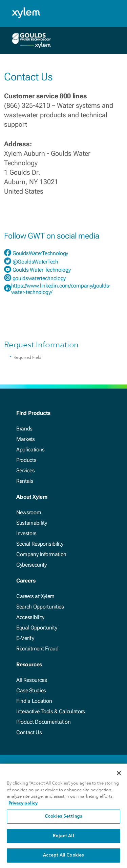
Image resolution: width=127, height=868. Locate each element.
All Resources (32, 680)
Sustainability (32, 523)
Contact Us (29, 732)
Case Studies (31, 690)
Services (25, 470)
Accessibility (30, 617)
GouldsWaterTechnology (40, 253)
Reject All (63, 837)
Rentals (25, 481)
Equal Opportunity (37, 628)
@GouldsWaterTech (35, 262)
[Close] (119, 774)
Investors (26, 533)
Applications (30, 450)
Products (26, 460)
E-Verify (25, 638)
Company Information (41, 554)
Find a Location (34, 701)
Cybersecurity (31, 565)
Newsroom (29, 512)
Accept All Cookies (63, 857)
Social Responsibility (40, 544)
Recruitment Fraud (37, 649)
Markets (26, 439)
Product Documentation (43, 722)
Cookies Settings (63, 818)
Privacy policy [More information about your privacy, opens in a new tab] (23, 804)
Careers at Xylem (35, 596)
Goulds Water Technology (42, 270)
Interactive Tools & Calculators (51, 711)
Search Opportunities (40, 607)
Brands (24, 429)
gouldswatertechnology (39, 278)
